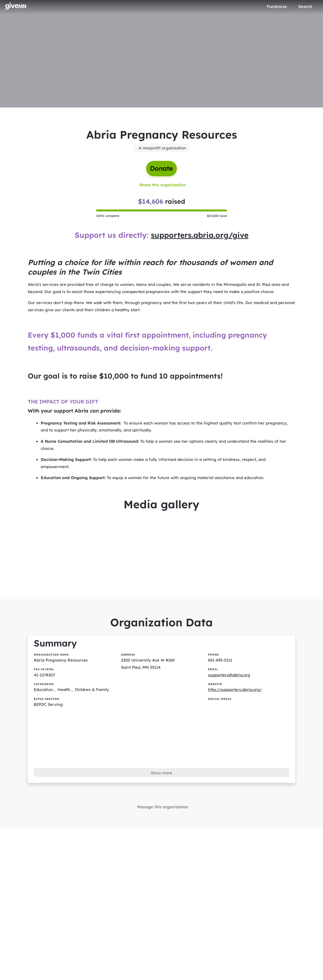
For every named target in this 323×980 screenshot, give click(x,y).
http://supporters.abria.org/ (236, 700)
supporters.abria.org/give (200, 238)
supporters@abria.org (230, 685)
